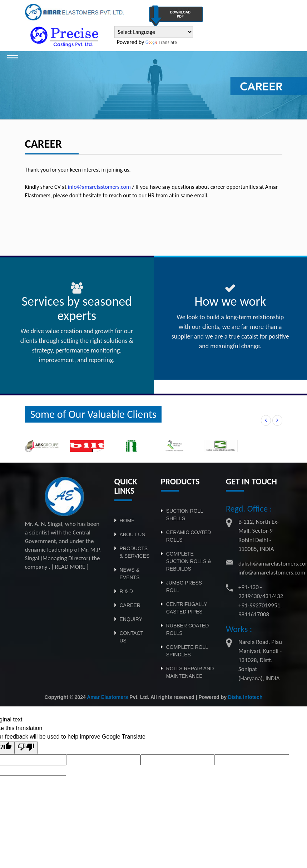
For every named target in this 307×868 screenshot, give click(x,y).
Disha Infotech (245, 697)
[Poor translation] (26, 748)
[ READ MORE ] (70, 567)
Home (127, 521)
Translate (161, 42)
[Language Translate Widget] (154, 32)
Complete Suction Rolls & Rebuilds (189, 561)
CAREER (130, 605)
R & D (126, 591)
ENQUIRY (131, 619)
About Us (132, 534)
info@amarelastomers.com (99, 187)
